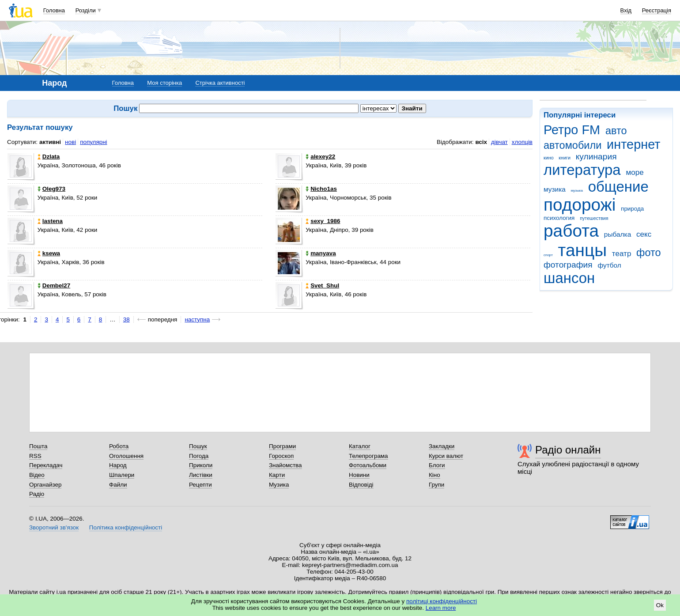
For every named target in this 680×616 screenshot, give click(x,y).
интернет (633, 144)
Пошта (38, 446)
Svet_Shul (322, 285)
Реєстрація (657, 10)
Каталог (360, 446)
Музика (279, 485)
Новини (359, 475)
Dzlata (49, 157)
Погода (199, 456)
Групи (436, 485)
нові (70, 142)
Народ (118, 465)
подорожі (580, 205)
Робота (119, 446)
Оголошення (126, 456)
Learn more (441, 608)
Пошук (198, 446)
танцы (583, 250)
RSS (35, 456)
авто (616, 131)
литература (582, 170)
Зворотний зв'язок (54, 527)
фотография (568, 265)
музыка (577, 191)
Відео (37, 475)
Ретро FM (572, 130)
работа (571, 231)
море (635, 172)
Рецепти (200, 485)
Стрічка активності (220, 83)
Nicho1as (321, 189)
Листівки (201, 475)
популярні (93, 142)
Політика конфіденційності (126, 527)
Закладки (442, 446)
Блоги (437, 465)
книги (565, 158)
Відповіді (361, 485)
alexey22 (320, 157)
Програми (282, 446)
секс (644, 234)
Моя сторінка (164, 83)
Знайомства (285, 465)
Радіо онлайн (568, 450)
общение (618, 187)
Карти (277, 475)
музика (555, 189)
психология (559, 218)
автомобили (572, 145)
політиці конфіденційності (442, 601)
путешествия (594, 218)
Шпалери (122, 475)
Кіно (434, 475)
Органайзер (45, 485)
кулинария (596, 157)
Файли (118, 485)
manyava (321, 253)
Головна (54, 10)
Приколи (201, 465)
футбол (609, 265)
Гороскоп (281, 456)
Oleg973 (51, 189)
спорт (548, 255)
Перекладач (46, 465)
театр (622, 254)
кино (549, 158)
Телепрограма (368, 456)
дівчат (499, 142)
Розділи (86, 10)
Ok (660, 605)
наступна (197, 319)
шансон (569, 278)
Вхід (626, 10)
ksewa (49, 253)
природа (632, 209)
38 (127, 319)
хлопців (522, 142)
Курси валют (446, 456)
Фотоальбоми (368, 465)
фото (649, 253)
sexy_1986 (323, 221)
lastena (50, 221)
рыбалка (618, 234)
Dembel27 (54, 285)
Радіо (37, 494)
